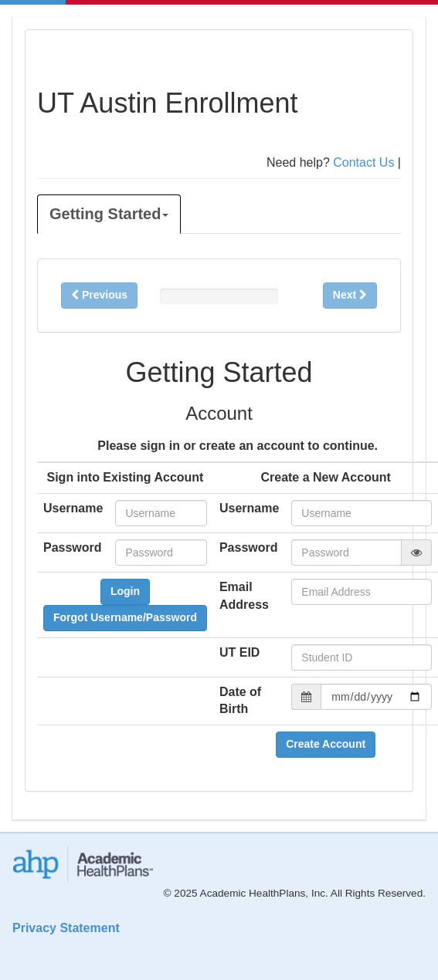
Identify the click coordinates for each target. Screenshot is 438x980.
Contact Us (363, 162)
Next (350, 295)
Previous (99, 295)
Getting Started (109, 214)
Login (125, 591)
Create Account (326, 744)
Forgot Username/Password (125, 617)
